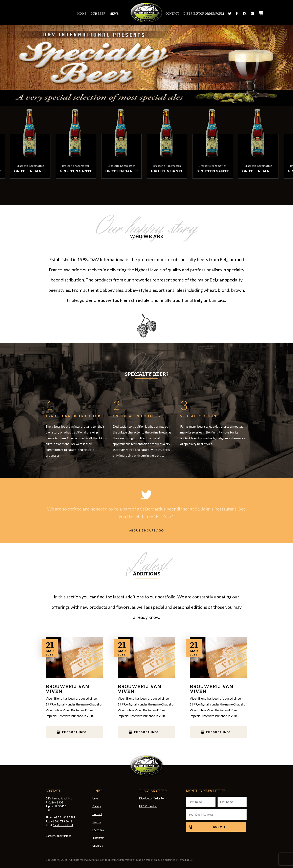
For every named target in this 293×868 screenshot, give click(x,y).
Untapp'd (98, 846)
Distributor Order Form (204, 14)
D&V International (147, 13)
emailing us (186, 860)
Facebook (237, 14)
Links (95, 798)
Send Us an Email (63, 825)
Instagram (245, 14)
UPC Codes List (148, 806)
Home (82, 14)
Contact (172, 14)
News (114, 14)
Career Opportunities (58, 836)
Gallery (97, 806)
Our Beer (98, 14)
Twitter (230, 14)
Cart (261, 13)
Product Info (74, 732)
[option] (170, 143)
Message (252, 14)
